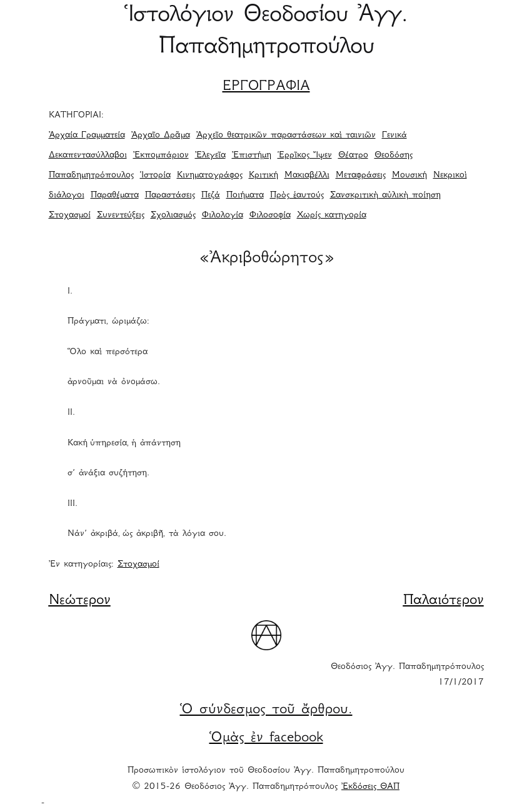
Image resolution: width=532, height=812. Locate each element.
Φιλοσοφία (270, 215)
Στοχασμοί (70, 215)
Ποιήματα (245, 196)
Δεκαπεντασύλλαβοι (88, 156)
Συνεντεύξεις (121, 215)
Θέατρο (353, 156)
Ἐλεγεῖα (210, 156)
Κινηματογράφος (210, 176)
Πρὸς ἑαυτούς (297, 196)
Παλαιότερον (444, 601)
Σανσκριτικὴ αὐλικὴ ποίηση (385, 196)
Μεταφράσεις (361, 176)
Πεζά (211, 196)
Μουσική (409, 176)
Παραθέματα (115, 196)
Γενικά (394, 136)
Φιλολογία (223, 215)
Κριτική (263, 176)
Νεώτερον (80, 601)
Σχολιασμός (173, 215)
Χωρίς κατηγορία (332, 215)
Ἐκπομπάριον (161, 156)
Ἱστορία (155, 176)
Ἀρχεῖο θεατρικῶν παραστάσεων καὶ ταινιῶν (286, 136)
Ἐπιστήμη (252, 156)
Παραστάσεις (170, 196)
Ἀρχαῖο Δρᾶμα (161, 136)
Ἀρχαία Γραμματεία (87, 136)
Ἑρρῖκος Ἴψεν (305, 156)
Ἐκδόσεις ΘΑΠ (370, 787)
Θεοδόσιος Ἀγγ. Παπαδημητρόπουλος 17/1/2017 (407, 675)
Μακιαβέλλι (307, 176)
